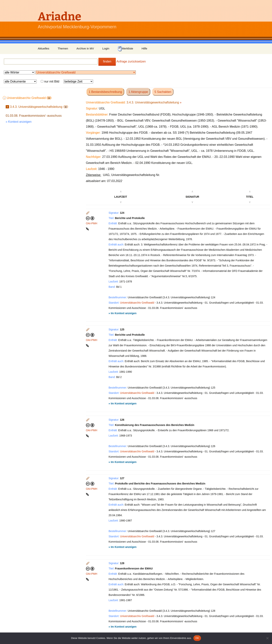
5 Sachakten (163, 92)
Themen (63, 48)
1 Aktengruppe (138, 92)
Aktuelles (44, 48)
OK (197, 638)
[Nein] (267, 638)
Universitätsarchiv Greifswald (137, 303)
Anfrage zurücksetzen (131, 61)
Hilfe (144, 48)
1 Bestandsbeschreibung (105, 92)
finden (107, 61)
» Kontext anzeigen (19, 122)
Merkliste (125, 49)
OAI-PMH (92, 223)
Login (106, 48)
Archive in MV (85, 48)
